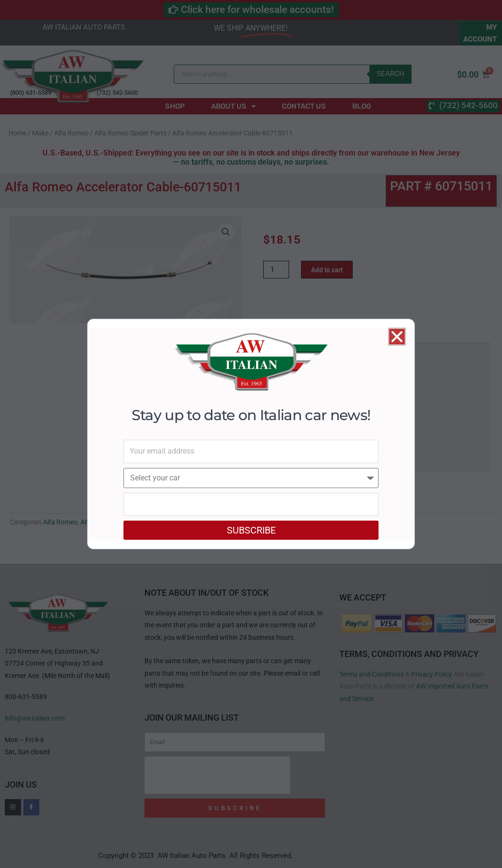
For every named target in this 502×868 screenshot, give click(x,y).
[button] (397, 337)
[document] (251, 434)
